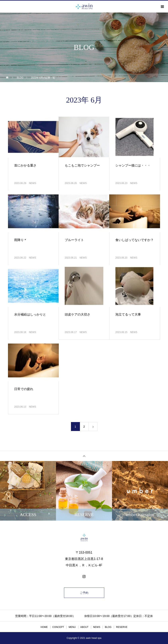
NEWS (32, 183)
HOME (44, 627)
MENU (72, 627)
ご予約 (84, 593)
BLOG (108, 627)
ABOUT (84, 627)
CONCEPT (58, 627)
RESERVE (122, 627)
